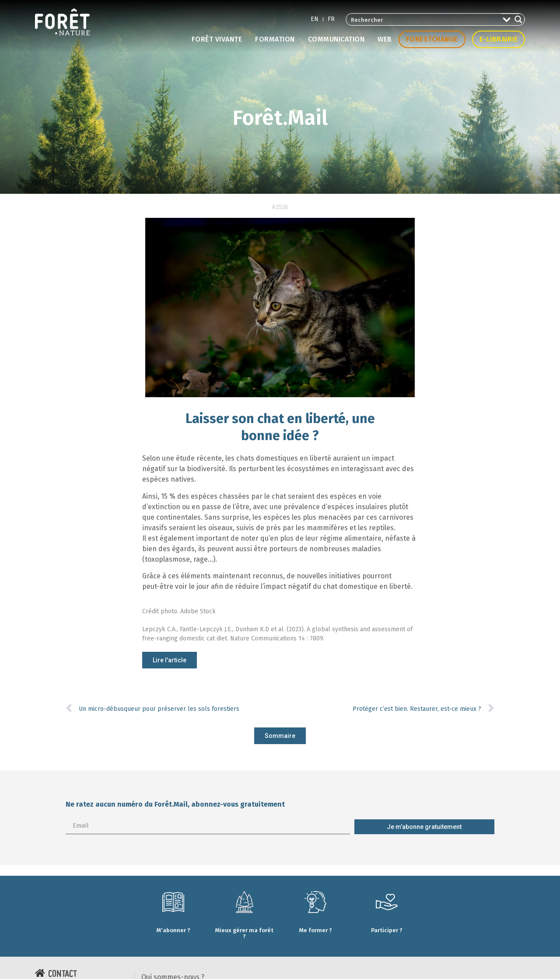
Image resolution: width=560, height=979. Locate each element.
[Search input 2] (424, 19)
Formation (275, 39)
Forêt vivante (217, 39)
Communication (336, 39)
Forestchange (432, 39)
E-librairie (499, 39)
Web (385, 39)
